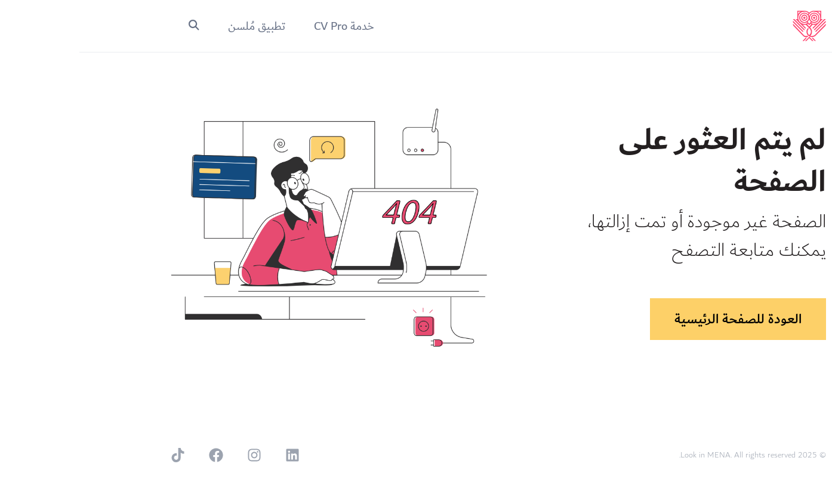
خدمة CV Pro (265, 26)
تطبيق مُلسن (177, 26)
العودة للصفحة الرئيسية (659, 319)
